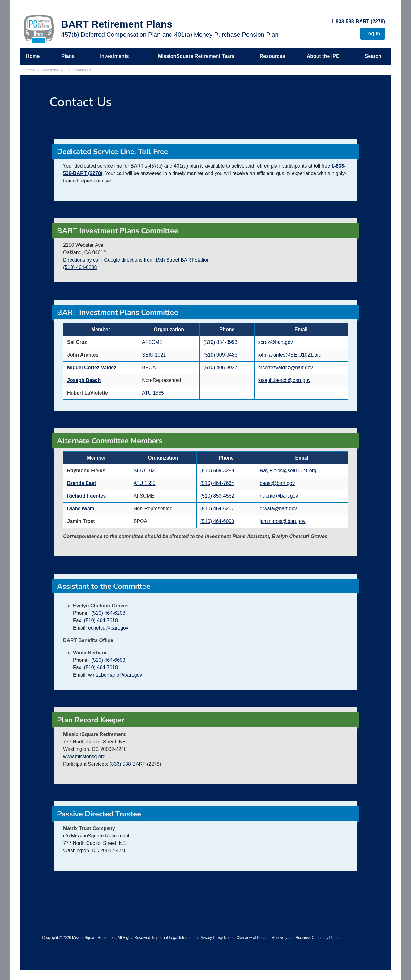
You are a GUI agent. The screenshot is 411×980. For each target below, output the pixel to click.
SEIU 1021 (154, 355)
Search (373, 56)
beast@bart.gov (277, 483)
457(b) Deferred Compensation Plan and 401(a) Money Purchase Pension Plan (170, 35)
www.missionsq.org (84, 757)
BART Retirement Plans (117, 24)
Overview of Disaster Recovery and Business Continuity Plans (287, 938)
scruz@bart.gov (276, 342)
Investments (114, 56)
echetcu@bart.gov (108, 628)
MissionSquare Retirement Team (196, 56)
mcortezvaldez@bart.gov (286, 368)
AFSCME (152, 342)
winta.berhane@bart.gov (115, 675)
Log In (373, 34)
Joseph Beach (84, 380)
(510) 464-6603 (108, 660)
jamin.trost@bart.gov (283, 521)
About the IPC (323, 56)
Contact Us (82, 70)
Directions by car (81, 260)
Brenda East (81, 483)
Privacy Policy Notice (217, 938)
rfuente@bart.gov (279, 496)
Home (33, 56)
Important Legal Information (175, 938)
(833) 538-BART (127, 764)
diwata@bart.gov (278, 509)
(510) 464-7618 (101, 621)
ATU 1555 (153, 393)
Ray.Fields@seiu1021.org (288, 471)
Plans (68, 56)
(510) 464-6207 (217, 509)
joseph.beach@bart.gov (284, 380)
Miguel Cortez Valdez (92, 368)
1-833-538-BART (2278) (358, 21)
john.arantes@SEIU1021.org (290, 355)
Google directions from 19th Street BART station (157, 260)
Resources (272, 56)
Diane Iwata (81, 509)
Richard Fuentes (86, 496)
